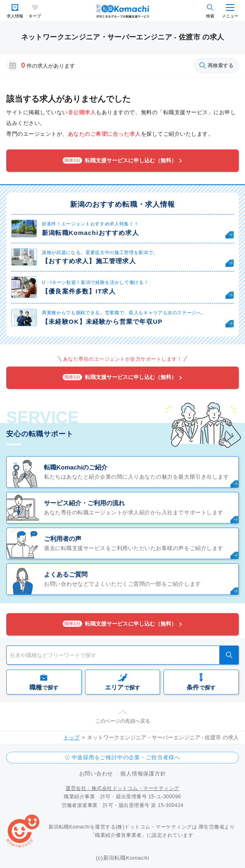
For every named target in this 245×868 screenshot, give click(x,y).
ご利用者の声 (63, 539)
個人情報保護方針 (143, 774)
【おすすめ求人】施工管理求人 (89, 261)
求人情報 (15, 16)
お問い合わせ (96, 774)
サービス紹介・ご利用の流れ (84, 503)
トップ (72, 737)
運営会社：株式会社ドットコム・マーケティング (122, 788)
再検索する (216, 66)
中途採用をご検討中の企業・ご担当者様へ (126, 757)
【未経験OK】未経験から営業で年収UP (102, 322)
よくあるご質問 (66, 574)
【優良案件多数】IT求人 (79, 291)
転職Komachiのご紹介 (76, 467)
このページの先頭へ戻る (123, 721)
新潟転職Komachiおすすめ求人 (90, 233)
